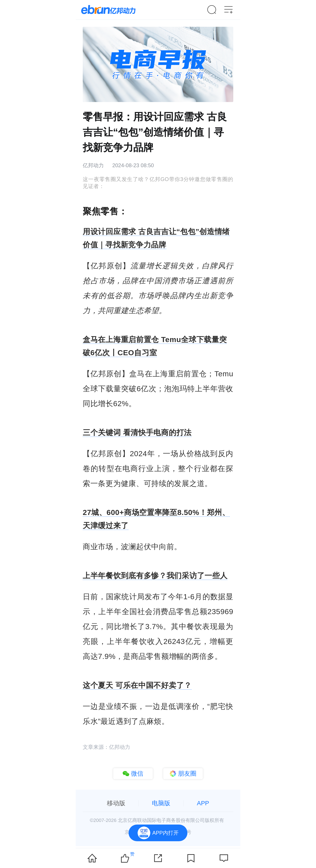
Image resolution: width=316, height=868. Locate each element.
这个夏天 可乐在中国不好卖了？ (137, 685)
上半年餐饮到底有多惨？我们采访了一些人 (155, 576)
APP (203, 803)
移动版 (116, 803)
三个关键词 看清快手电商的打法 (137, 432)
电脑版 (161, 803)
